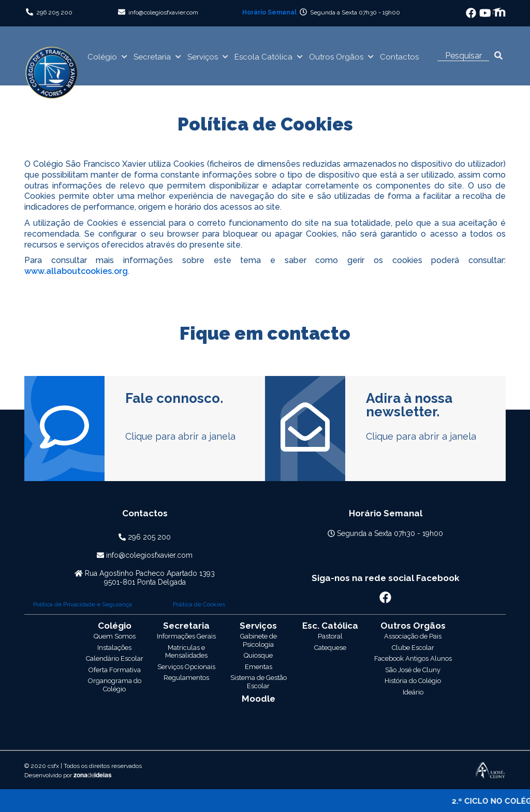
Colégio (102, 57)
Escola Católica (263, 57)
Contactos (399, 57)
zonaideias (92, 705)
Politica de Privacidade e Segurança (83, 604)
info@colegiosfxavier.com (163, 12)
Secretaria (152, 57)
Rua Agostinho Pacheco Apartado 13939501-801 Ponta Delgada (150, 578)
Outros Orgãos (336, 57)
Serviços (203, 57)
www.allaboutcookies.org (76, 271)
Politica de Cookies (199, 604)
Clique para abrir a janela (180, 436)
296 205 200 (54, 12)
